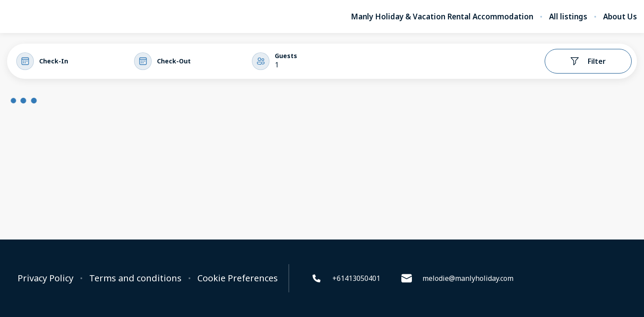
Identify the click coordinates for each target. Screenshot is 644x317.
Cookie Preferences (238, 278)
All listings (568, 17)
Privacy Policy (45, 278)
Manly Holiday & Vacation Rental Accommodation (442, 17)
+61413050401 (346, 278)
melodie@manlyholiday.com (457, 278)
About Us (620, 17)
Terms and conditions (135, 278)
